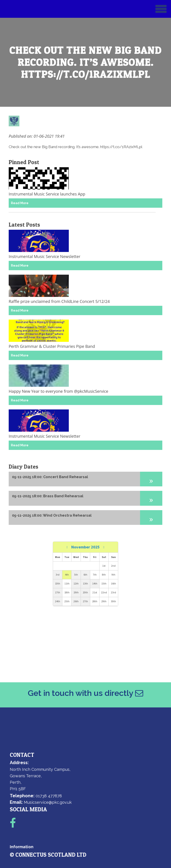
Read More (20, 203)
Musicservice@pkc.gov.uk (48, 802)
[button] (151, 479)
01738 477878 (49, 796)
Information (22, 847)
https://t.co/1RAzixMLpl (121, 147)
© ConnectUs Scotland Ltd (48, 855)
